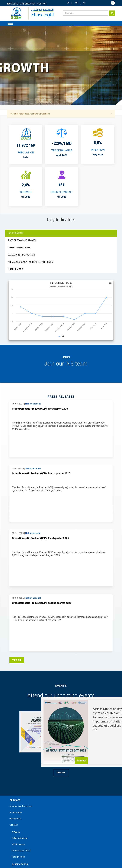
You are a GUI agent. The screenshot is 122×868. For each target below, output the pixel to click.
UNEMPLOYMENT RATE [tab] (19, 248)
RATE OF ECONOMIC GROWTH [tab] (22, 240)
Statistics (17, 823)
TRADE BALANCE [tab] (16, 269)
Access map (16, 752)
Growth (26, 192)
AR (84, 3)
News (14, 810)
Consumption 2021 (21, 791)
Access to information (23, 4)
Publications (18, 816)
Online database (20, 778)
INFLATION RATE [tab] (16, 233)
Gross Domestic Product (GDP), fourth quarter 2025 (41, 414)
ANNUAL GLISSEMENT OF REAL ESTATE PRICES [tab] (30, 262)
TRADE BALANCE (62, 150)
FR (76, 3)
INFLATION (98, 150)
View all (17, 600)
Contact (42, 4)
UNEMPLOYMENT (62, 192)
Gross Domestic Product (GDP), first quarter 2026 (40, 349)
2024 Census (18, 785)
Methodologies (19, 829)
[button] (112, 114)
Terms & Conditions (18, 860)
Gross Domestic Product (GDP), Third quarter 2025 (40, 478)
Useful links (15, 759)
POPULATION (26, 152)
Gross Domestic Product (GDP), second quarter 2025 (42, 543)
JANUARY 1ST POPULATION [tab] (21, 255)
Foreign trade (18, 797)
